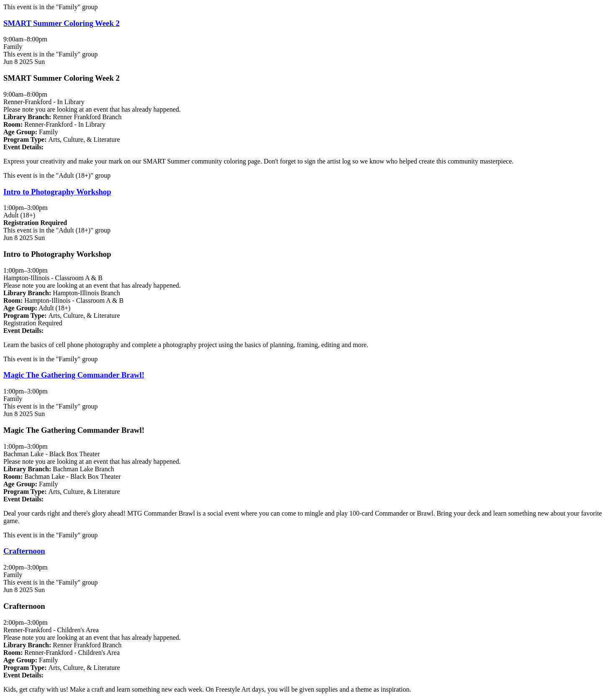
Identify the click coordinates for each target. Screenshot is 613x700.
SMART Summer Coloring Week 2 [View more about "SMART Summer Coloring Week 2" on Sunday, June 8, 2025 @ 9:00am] (62, 23)
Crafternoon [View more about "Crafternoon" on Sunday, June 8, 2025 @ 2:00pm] (24, 551)
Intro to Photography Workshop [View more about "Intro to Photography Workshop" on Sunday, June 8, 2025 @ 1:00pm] (57, 192)
